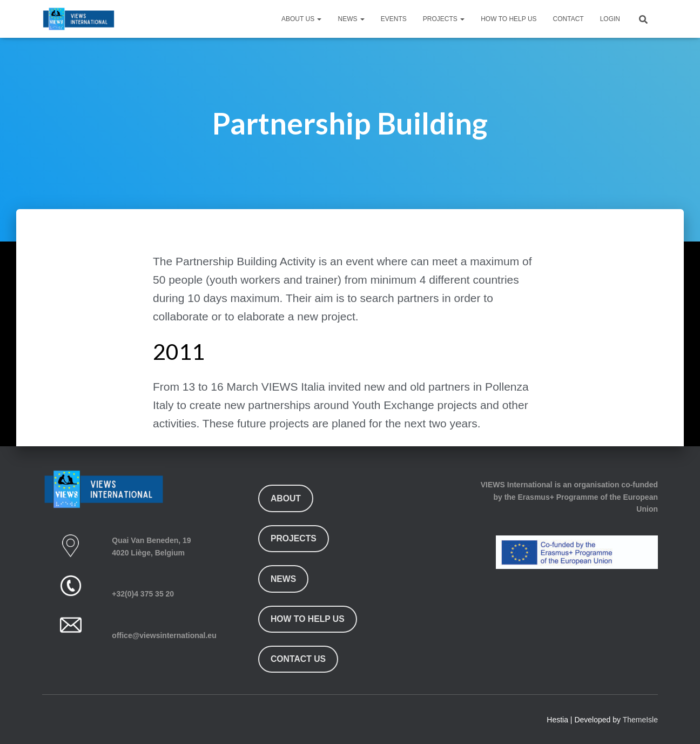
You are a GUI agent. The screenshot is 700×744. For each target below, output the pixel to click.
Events (394, 19)
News (351, 19)
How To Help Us (509, 19)
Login (610, 19)
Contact (568, 19)
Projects (444, 19)
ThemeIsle (640, 720)
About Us (301, 19)
